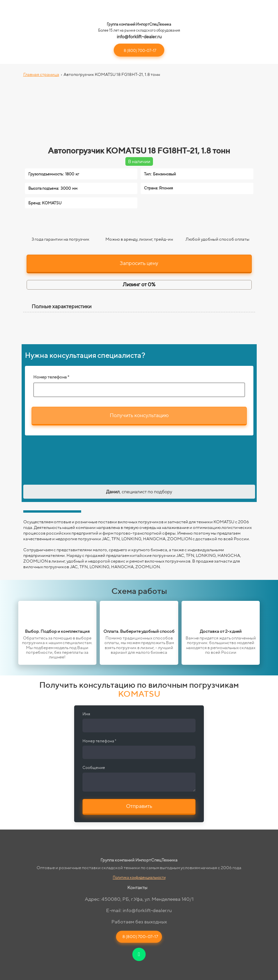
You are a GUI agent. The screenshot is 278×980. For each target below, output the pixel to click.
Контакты (138, 887)
